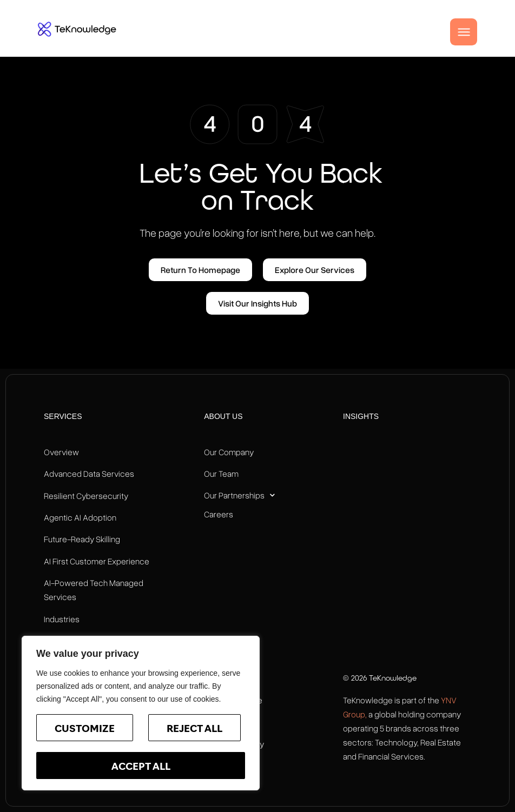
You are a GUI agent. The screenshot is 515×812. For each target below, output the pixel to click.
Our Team (221, 474)
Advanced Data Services (89, 474)
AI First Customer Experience (97, 561)
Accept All (141, 767)
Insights (361, 416)
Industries (62, 619)
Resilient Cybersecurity (86, 496)
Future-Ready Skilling (82, 539)
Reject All (194, 730)
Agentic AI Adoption (80, 517)
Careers (219, 514)
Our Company (229, 452)
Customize (85, 730)
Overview (61, 452)
